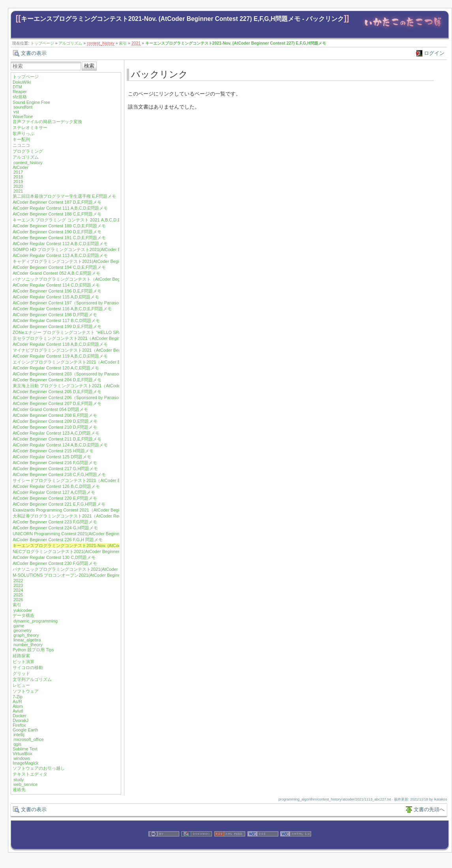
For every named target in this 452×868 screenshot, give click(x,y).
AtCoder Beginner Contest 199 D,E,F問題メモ (57, 326)
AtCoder (21, 167)
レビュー (21, 685)
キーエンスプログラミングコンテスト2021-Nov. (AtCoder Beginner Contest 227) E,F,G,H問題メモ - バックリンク (182, 19)
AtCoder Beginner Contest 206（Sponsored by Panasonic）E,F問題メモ (83, 397)
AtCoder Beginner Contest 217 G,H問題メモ (55, 469)
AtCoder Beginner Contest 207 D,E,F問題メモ (57, 403)
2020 (18, 186)
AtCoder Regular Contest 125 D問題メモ (52, 457)
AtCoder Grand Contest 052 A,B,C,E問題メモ (56, 273)
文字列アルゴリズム (32, 679)
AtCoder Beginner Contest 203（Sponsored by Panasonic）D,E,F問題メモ (85, 374)
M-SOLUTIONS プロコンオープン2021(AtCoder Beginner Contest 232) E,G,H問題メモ (97, 575)
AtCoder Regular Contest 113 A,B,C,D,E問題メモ (60, 255)
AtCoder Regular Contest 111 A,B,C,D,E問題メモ (60, 208)
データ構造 (23, 615)
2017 (18, 172)
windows (22, 758)
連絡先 (19, 789)
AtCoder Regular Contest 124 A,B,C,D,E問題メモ (60, 445)
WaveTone (23, 116)
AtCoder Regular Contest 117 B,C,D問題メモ (56, 321)
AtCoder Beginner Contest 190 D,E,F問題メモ (57, 232)
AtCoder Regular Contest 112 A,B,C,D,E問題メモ (60, 244)
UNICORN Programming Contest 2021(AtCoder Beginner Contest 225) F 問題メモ (92, 534)
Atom (18, 706)
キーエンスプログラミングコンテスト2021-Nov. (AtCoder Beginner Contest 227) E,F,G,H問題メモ (236, 43)
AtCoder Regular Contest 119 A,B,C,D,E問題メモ (60, 356)
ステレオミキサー (30, 127)
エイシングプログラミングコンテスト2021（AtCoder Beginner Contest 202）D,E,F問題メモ (102, 362)
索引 (123, 43)
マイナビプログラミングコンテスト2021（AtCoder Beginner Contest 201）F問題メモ (96, 350)
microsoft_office (29, 739)
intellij (19, 735)
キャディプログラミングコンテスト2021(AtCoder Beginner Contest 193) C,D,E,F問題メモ (100, 261)
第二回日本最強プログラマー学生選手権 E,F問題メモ (64, 196)
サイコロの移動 (28, 667)
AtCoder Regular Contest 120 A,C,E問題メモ (56, 368)
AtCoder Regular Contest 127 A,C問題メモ (54, 492)
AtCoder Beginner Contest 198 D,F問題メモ (55, 315)
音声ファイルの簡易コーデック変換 (47, 122)
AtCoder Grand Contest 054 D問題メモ (50, 409)
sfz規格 (20, 97)
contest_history (101, 43)
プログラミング (28, 151)
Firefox (19, 725)
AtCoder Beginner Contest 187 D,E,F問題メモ (57, 202)
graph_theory (26, 635)
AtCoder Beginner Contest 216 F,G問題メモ (55, 463)
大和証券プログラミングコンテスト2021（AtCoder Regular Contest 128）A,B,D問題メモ (99, 516)
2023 (18, 585)
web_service (25, 784)
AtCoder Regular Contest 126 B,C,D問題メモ (56, 486)
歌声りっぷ (23, 133)
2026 (18, 600)
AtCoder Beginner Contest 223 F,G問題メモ (55, 522)
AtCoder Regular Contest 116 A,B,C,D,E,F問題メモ (62, 309)
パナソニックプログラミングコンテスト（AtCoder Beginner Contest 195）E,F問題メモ (98, 279)
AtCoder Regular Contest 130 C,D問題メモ (54, 557)
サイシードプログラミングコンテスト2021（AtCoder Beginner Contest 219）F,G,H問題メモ (102, 480)
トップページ (42, 43)
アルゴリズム (70, 43)
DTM (17, 87)
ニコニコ (21, 145)
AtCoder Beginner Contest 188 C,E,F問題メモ (57, 214)
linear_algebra (27, 640)
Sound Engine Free (31, 102)
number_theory (28, 645)
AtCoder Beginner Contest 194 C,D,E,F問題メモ (59, 267)
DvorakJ (21, 720)
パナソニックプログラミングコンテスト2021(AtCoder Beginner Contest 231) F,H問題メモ (100, 569)
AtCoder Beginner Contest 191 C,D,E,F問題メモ (59, 238)
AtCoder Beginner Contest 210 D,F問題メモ (55, 427)
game (19, 626)
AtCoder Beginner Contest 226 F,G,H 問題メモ (58, 540)
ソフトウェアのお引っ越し (39, 768)
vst (16, 112)
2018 (18, 177)
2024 (18, 590)
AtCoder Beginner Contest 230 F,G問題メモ (55, 563)
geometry (23, 630)
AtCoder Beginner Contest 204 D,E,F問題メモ (57, 380)
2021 (136, 43)
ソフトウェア (26, 691)
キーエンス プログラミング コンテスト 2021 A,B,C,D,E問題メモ (75, 220)
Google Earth (25, 730)
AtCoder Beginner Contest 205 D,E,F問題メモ (57, 392)
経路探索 (21, 656)
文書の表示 (34, 53)
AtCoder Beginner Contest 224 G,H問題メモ (55, 528)
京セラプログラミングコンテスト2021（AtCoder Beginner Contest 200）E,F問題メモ (96, 338)
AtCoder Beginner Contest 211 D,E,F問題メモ (57, 439)
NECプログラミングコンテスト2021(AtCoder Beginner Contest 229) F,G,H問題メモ (94, 551)
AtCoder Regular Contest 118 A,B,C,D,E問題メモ (60, 344)
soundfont (23, 107)
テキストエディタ (30, 774)
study (19, 780)
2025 (18, 595)
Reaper (20, 92)
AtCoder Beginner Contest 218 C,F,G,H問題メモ (59, 474)
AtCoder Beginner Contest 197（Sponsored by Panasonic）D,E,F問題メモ (85, 303)
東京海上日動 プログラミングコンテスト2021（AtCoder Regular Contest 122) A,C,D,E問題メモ (106, 386)
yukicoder (23, 610)
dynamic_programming (36, 621)
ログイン (434, 53)
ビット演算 (23, 662)
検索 (89, 66)
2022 (18, 581)
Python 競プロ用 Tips (33, 650)
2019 (18, 182)
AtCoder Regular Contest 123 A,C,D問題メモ (56, 433)
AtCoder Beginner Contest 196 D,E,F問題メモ (57, 291)
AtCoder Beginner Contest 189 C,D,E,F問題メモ (59, 226)
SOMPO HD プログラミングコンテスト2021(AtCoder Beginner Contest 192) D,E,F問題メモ (102, 249)
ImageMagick (25, 763)
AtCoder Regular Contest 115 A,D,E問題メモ (56, 297)
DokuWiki (22, 82)
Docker (20, 716)
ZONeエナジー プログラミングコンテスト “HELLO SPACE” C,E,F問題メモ (86, 332)
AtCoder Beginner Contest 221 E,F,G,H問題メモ (59, 504)
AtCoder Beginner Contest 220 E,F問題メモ (55, 498)
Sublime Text (25, 749)
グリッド (21, 673)
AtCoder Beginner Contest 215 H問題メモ (53, 451)
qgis (17, 744)
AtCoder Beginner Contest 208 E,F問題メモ (55, 415)
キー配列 (21, 139)
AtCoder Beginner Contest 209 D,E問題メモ (55, 421)
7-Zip (18, 697)
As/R (17, 701)
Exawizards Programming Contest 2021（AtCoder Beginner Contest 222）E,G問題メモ (97, 510)
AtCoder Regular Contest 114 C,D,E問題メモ (56, 285)
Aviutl (18, 711)
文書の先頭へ (429, 809)
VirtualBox (23, 754)
